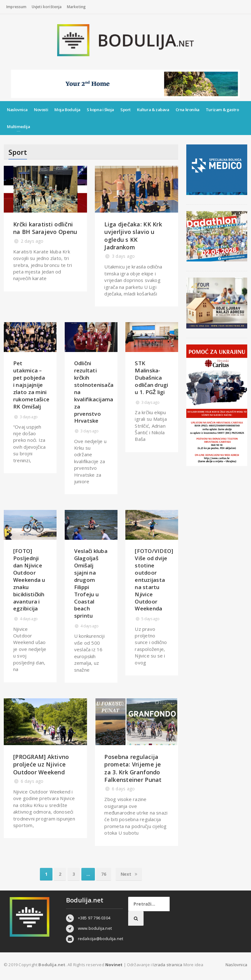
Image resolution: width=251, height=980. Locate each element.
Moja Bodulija (67, 110)
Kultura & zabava (153, 110)
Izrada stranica (168, 965)
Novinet (114, 965)
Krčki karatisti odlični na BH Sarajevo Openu (45, 228)
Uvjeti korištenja (47, 7)
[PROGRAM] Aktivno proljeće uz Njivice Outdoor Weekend (41, 764)
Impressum (16, 7)
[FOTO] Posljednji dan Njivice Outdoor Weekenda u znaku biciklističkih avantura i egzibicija (29, 580)
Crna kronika (188, 110)
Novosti (41, 110)
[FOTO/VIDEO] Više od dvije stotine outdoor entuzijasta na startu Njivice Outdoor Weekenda (154, 580)
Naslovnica (17, 110)
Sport (125, 110)
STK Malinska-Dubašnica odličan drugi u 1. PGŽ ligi (151, 378)
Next (129, 874)
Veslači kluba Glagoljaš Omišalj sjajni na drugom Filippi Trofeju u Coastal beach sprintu (91, 583)
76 (104, 874)
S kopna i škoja (100, 110)
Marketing (76, 7)
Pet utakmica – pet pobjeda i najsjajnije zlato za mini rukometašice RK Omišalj (31, 385)
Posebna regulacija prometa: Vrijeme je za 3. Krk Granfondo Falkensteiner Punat (133, 768)
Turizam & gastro (222, 110)
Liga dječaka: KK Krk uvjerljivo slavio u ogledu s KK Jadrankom (133, 236)
